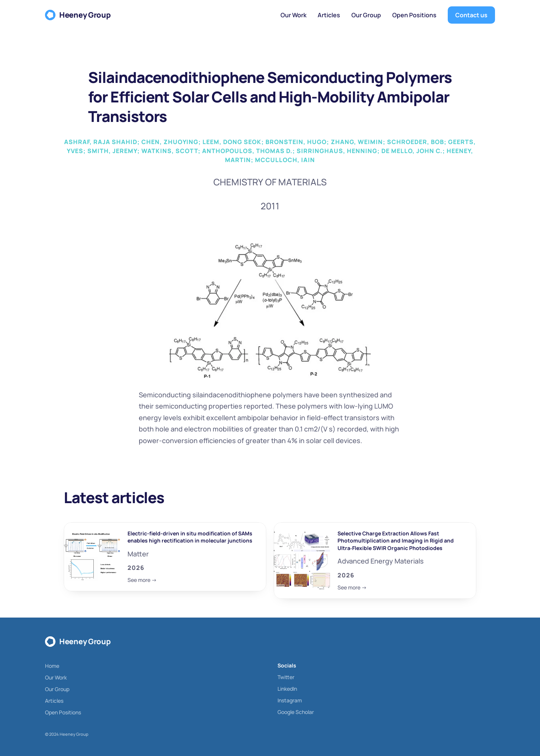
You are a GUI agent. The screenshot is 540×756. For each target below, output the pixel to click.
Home (52, 666)
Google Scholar (296, 712)
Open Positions (63, 712)
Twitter (286, 677)
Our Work (56, 677)
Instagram (290, 700)
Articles (54, 701)
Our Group (57, 689)
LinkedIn (287, 689)
